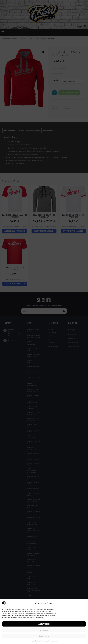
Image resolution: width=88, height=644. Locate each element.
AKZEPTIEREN (44, 624)
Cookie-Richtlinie (36, 641)
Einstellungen (44, 636)
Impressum (54, 641)
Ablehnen (44, 630)
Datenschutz (46, 641)
